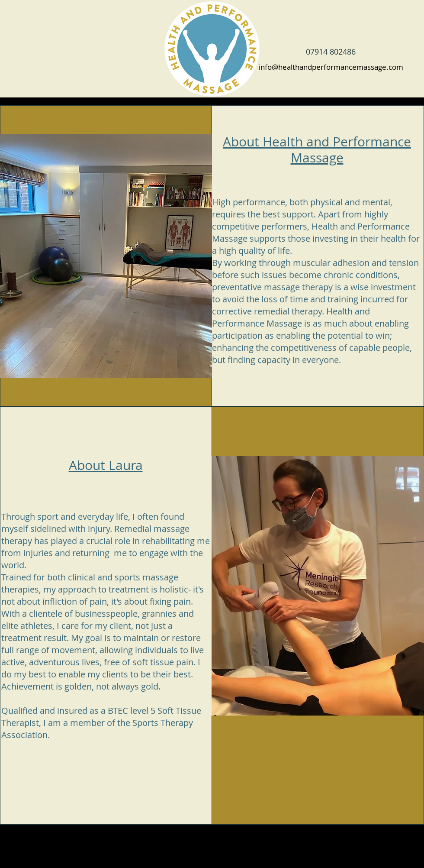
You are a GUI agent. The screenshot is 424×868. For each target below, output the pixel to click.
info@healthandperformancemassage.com (331, 67)
